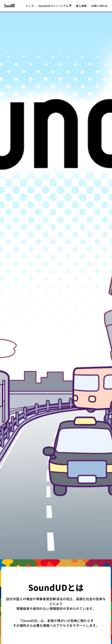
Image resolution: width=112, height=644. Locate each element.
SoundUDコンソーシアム (55, 6)
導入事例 (81, 6)
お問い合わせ (99, 6)
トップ (30, 6)
